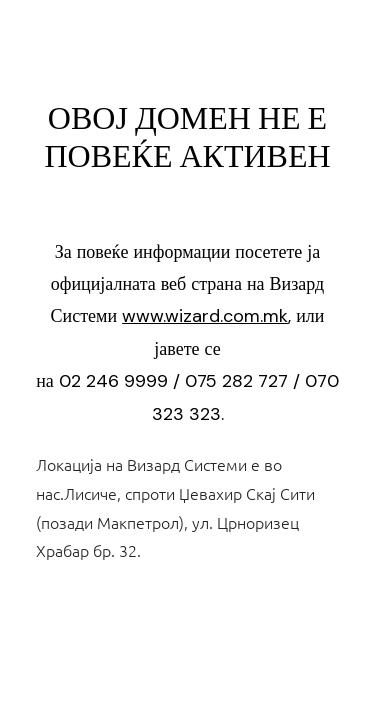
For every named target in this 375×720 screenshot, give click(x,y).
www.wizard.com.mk (205, 316)
